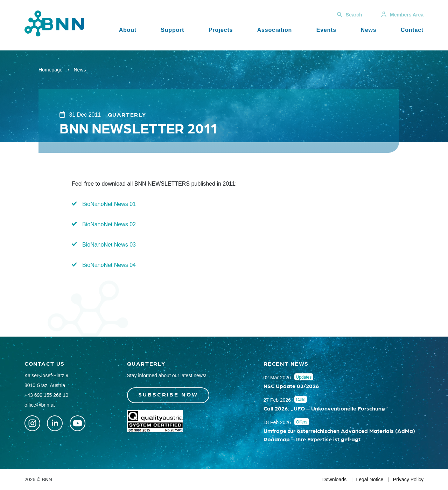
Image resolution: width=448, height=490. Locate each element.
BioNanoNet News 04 (109, 265)
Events (326, 30)
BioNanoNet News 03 (109, 245)
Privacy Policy (408, 479)
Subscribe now (168, 394)
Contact (412, 30)
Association (275, 30)
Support (172, 30)
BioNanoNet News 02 (109, 224)
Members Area (402, 15)
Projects (221, 30)
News (368, 30)
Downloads (334, 479)
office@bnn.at (40, 405)
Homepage (51, 70)
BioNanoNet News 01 (109, 204)
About (128, 30)
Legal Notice (370, 479)
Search (350, 15)
